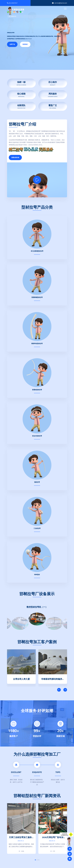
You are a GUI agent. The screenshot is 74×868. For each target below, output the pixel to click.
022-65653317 (12, 3)
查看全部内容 (15, 157)
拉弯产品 (12, 44)
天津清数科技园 (21, 679)
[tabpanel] (21, 828)
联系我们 (25, 44)
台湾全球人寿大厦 (53, 679)
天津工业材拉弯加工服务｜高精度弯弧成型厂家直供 (21, 839)
